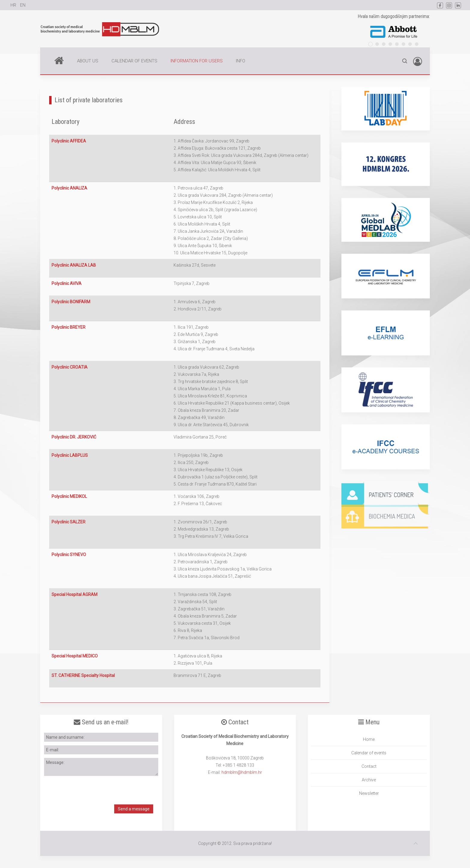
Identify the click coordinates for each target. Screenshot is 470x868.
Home (59, 60)
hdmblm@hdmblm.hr (242, 772)
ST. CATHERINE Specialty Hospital (83, 675)
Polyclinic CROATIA (70, 367)
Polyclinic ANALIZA (69, 188)
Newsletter (369, 793)
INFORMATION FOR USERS (197, 61)
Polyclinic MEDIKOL (69, 496)
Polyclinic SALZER (68, 522)
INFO (241, 61)
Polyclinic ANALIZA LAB (74, 265)
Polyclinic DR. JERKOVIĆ (74, 437)
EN (23, 5)
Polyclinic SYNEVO (69, 555)
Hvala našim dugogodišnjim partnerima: (394, 16)
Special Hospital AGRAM (74, 594)
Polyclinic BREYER (68, 327)
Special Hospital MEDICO (75, 656)
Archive (369, 780)
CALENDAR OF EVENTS (134, 61)
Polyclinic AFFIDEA (69, 141)
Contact (369, 766)
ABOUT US (88, 61)
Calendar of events (369, 753)
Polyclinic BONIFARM (71, 302)
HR (14, 5)
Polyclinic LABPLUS (70, 455)
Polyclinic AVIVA (67, 283)
